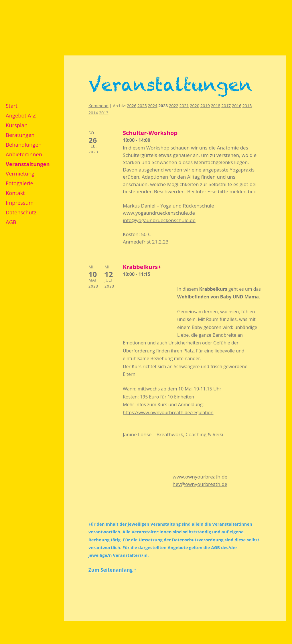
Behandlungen (24, 144)
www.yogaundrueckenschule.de (159, 213)
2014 (93, 113)
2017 (226, 106)
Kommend (98, 106)
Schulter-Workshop (150, 133)
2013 (104, 113)
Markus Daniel (139, 206)
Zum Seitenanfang (111, 570)
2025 (142, 106)
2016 (237, 106)
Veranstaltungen (28, 164)
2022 (174, 106)
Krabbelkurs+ (142, 267)
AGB (11, 222)
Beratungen (20, 135)
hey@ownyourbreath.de (200, 484)
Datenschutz (21, 212)
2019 (205, 106)
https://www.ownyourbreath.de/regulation (168, 412)
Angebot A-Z (21, 115)
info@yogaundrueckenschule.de (159, 220)
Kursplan (17, 125)
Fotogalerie (19, 183)
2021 (184, 106)
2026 (132, 106)
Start (12, 106)
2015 (247, 106)
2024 (153, 106)
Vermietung (20, 173)
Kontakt (15, 193)
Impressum (20, 203)
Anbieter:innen (24, 154)
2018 (216, 106)
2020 (195, 106)
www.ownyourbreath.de (200, 477)
